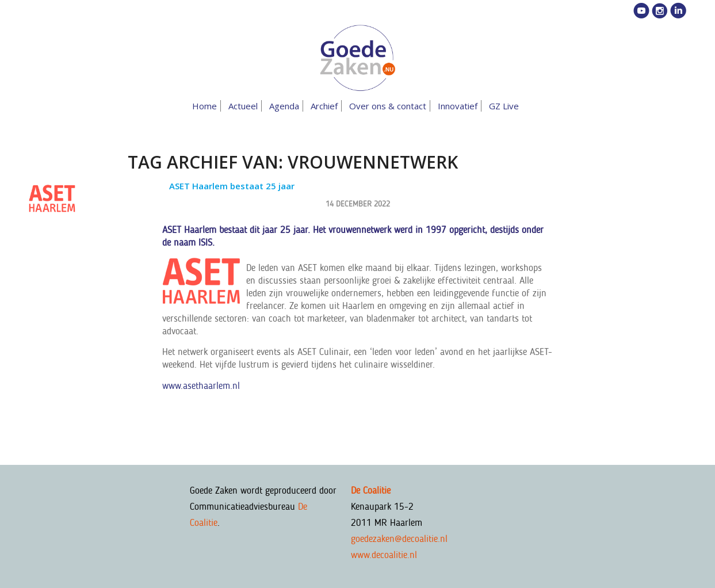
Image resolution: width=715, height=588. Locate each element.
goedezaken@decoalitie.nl (399, 539)
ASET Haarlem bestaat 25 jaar (232, 186)
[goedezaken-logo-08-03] (357, 58)
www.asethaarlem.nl (201, 385)
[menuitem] (207, 106)
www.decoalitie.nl (384, 555)
